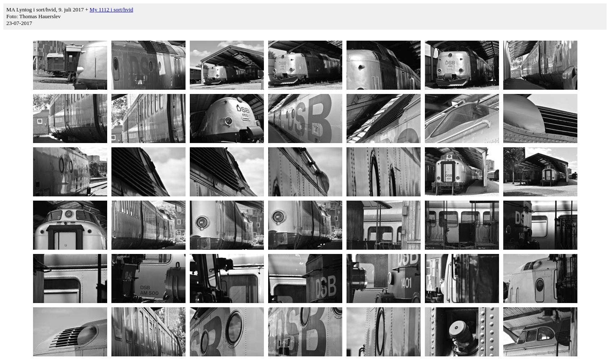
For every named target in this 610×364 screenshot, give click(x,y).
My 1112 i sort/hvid (112, 10)
